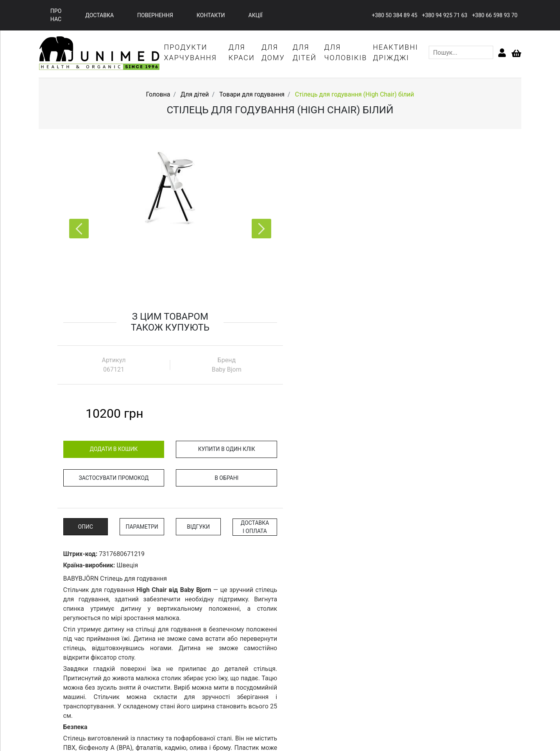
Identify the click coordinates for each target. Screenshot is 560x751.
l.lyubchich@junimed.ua (484, 719)
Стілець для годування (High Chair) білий (355, 95)
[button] (259, 230)
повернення (155, 15)
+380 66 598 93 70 (494, 15)
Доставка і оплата (475, 332)
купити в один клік (447, 254)
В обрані (447, 283)
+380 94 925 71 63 (444, 15)
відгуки (419, 332)
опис (308, 332)
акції (256, 15)
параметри (363, 332)
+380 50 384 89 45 (394, 15)
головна (177, 693)
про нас (56, 15)
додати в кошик (335, 254)
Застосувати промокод (336, 283)
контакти (211, 15)
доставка (99, 15)
